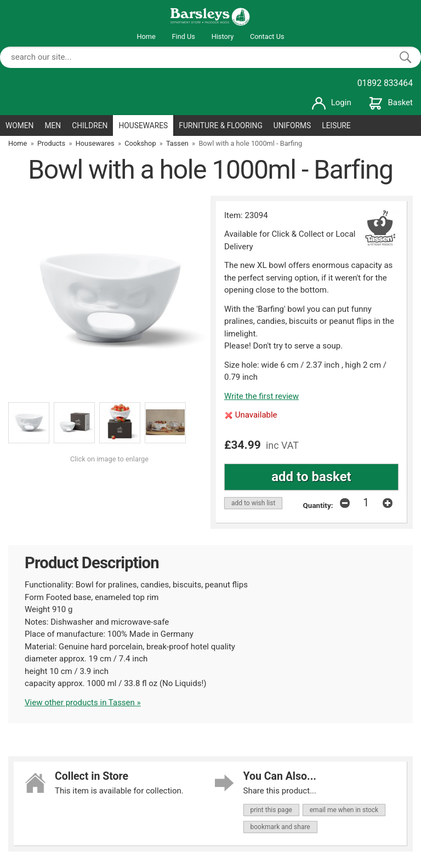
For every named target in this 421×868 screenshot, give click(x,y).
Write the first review (261, 396)
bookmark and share (280, 827)
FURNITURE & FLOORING (221, 125)
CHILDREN (90, 125)
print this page (271, 810)
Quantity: (318, 505)
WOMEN (19, 125)
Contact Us (267, 36)
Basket (391, 102)
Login (332, 102)
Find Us (184, 36)
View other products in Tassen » (83, 703)
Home (146, 36)
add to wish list (253, 503)
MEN (53, 125)
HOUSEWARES (143, 125)
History (223, 36)
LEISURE (336, 125)
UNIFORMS (292, 125)
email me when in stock (344, 810)
